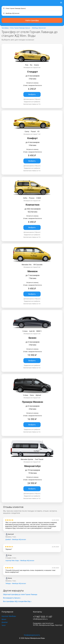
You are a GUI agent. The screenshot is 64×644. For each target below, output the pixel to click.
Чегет (4, 625)
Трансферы (5, 28)
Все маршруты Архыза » (12, 598)
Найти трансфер (32, 20)
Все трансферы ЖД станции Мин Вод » (17, 601)
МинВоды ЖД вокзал (39, 28)
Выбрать (32, 94)
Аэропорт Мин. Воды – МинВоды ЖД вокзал (20, 561)
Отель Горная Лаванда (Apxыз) (20, 28)
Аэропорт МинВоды (9, 616)
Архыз (4, 619)
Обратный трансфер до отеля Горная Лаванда (20, 594)
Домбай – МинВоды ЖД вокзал (16, 539)
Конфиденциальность (32, 635)
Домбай (5, 622)
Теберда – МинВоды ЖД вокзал (16, 583)
